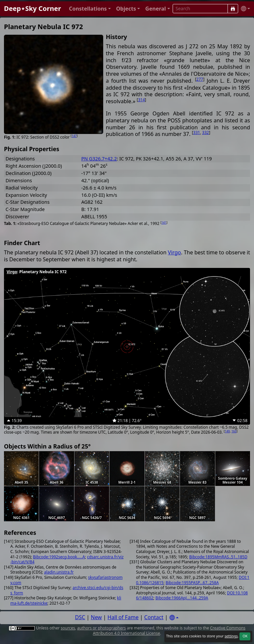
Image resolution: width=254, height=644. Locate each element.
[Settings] (174, 618)
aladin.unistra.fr (59, 572)
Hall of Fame (123, 617)
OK (245, 636)
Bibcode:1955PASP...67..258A (192, 583)
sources (68, 628)
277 (200, 79)
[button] (90, 9)
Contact (154, 617)
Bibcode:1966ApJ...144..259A (182, 598)
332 (206, 132)
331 (197, 132)
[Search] (233, 9)
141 (164, 222)
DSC (80, 617)
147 (74, 136)
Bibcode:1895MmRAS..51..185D (218, 557)
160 (234, 431)
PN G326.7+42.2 (99, 159)
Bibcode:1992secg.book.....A (59, 557)
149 (227, 431)
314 (141, 100)
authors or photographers (101, 628)
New (96, 617)
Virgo (175, 252)
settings (231, 636)
